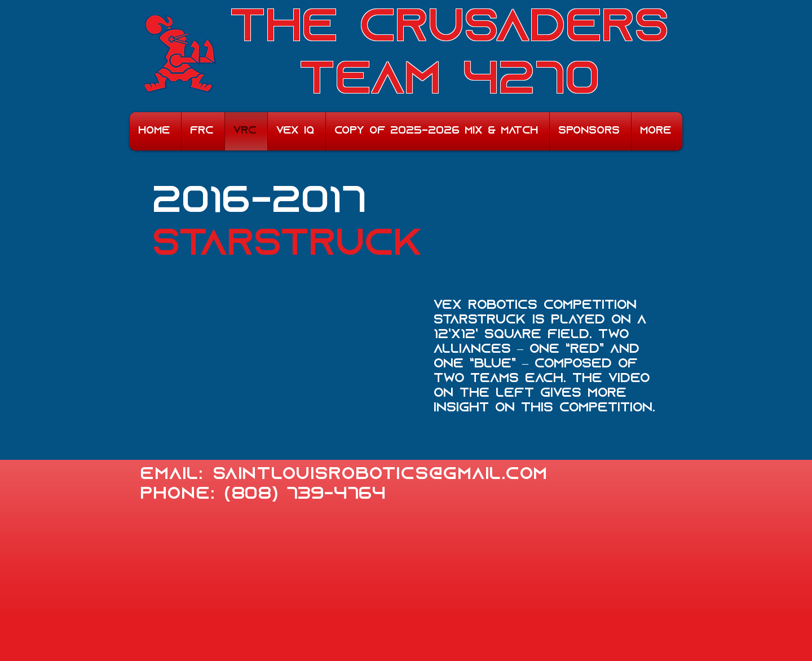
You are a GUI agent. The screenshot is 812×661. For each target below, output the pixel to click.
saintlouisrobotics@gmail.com (380, 475)
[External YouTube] (288, 376)
